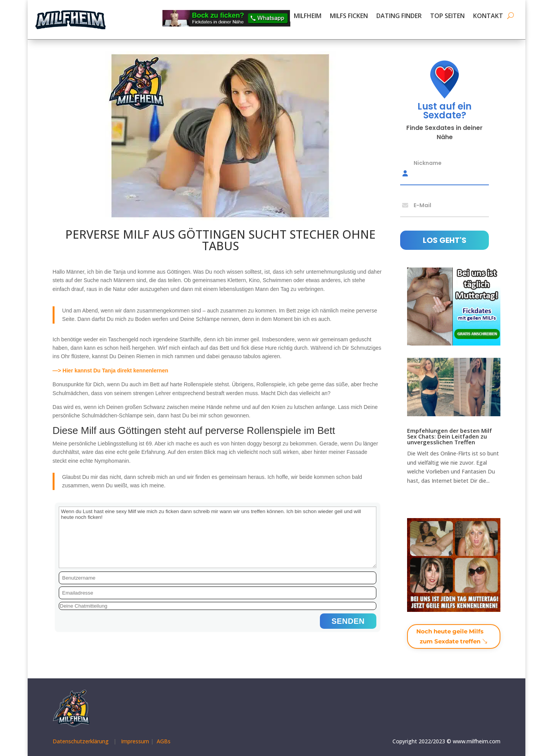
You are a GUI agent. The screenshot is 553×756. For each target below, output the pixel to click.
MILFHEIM (308, 17)
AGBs (164, 741)
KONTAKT (488, 17)
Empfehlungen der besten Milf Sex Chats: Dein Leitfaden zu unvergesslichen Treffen (450, 436)
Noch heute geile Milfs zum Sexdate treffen (450, 636)
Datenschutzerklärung (81, 741)
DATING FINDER (399, 17)
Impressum (135, 741)
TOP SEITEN (447, 17)
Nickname (428, 163)
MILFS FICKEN (349, 17)
